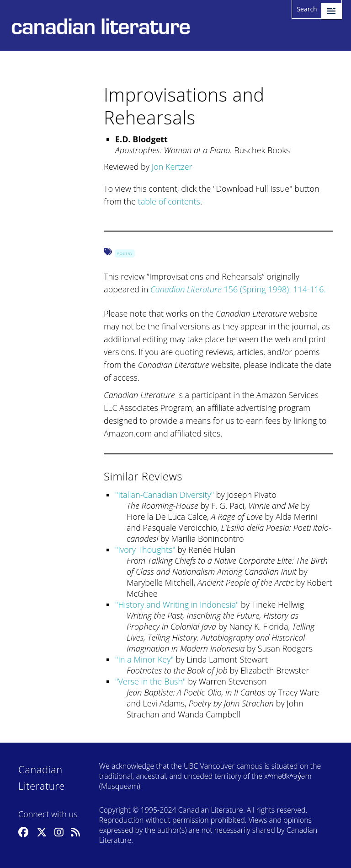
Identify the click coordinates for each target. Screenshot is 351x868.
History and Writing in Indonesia (177, 604)
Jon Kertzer (172, 167)
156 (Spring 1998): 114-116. (238, 289)
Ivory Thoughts (145, 550)
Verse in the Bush (150, 681)
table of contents (169, 201)
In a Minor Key (144, 659)
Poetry (125, 253)
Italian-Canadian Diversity (164, 495)
